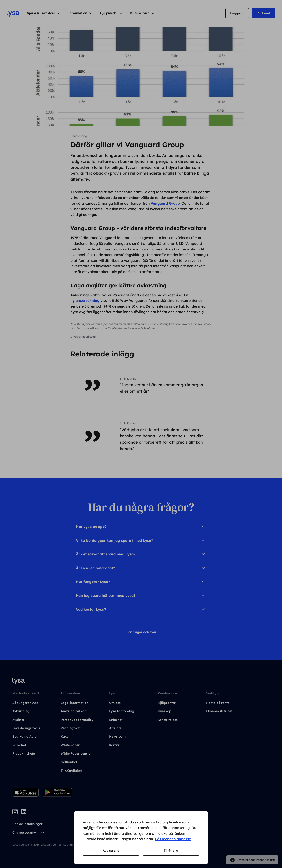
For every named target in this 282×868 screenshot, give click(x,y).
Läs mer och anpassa (173, 839)
